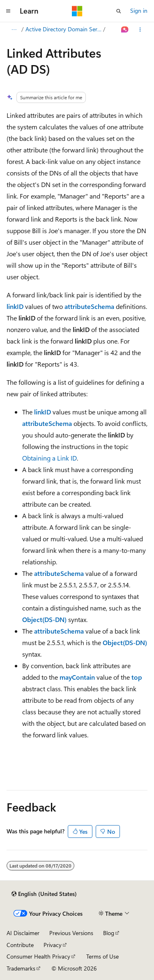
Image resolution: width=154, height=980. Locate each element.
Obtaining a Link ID (49, 458)
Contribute (20, 945)
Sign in (139, 11)
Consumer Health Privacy (38, 956)
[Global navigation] (8, 11)
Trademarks (21, 968)
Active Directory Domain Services (64, 29)
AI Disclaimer (23, 933)
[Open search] (119, 11)
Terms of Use (102, 956)
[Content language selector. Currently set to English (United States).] (44, 894)
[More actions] (140, 30)
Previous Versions (71, 933)
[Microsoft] (77, 11)
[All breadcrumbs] (14, 30)
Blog (109, 933)
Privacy (53, 945)
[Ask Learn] (125, 30)
